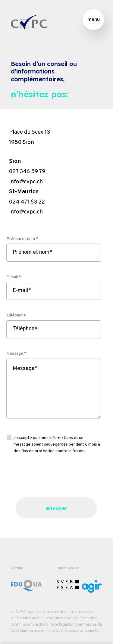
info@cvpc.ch (26, 182)
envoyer (56, 508)
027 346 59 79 (27, 172)
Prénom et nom (22, 239)
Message (16, 354)
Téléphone (16, 315)
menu (94, 19)
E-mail (14, 277)
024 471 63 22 (27, 202)
